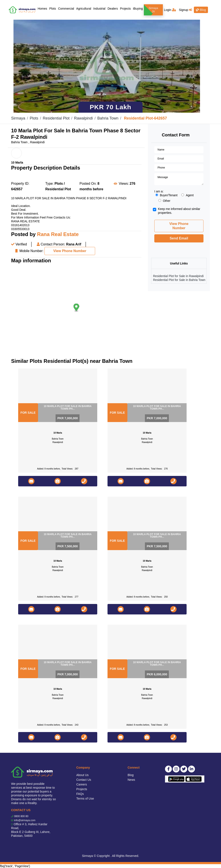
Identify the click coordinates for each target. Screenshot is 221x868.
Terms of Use (85, 799)
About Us (83, 775)
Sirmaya (18, 118)
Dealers (113, 9)
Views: (124, 184)
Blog (201, 10)
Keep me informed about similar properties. (179, 211)
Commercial (66, 9)
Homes (43, 8)
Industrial (99, 9)
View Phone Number (70, 251)
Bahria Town (108, 118)
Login (170, 10)
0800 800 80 (21, 816)
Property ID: (20, 184)
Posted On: (88, 184)
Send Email (179, 238)
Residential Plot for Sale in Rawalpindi (178, 276)
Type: (49, 184)
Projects (125, 9)
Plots (53, 9)
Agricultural (84, 9)
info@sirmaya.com (25, 820)
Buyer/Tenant (166, 195)
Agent (187, 195)
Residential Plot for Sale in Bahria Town (179, 280)
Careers (82, 784)
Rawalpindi (83, 118)
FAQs (80, 794)
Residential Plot (56, 118)
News (131, 780)
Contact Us (84, 780)
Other (164, 201)
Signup (185, 10)
